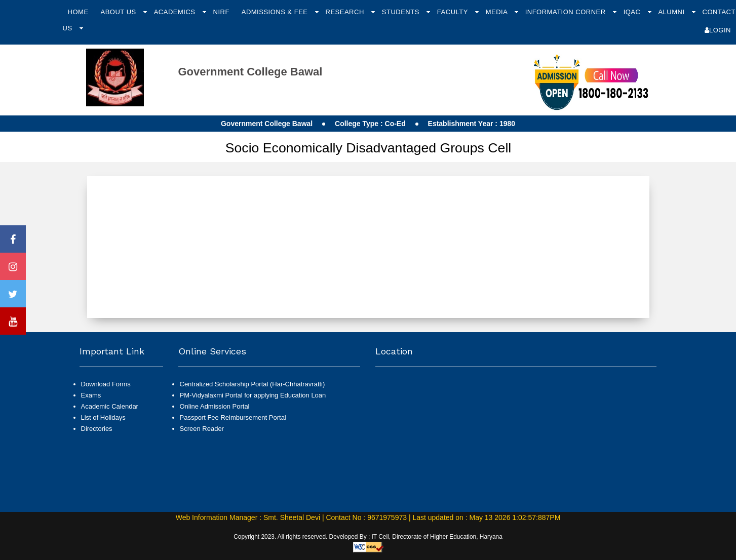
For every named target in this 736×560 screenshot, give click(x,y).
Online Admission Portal (215, 406)
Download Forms (106, 384)
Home (78, 12)
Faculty (454, 12)
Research (346, 12)
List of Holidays (103, 417)
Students (402, 12)
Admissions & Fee (276, 12)
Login (718, 30)
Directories (97, 429)
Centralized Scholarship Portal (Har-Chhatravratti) (253, 384)
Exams (91, 395)
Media (498, 12)
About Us (119, 12)
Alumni (672, 12)
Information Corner (567, 12)
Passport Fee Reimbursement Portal (233, 417)
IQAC (633, 12)
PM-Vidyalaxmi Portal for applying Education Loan (253, 395)
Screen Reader (202, 429)
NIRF (221, 12)
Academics (176, 12)
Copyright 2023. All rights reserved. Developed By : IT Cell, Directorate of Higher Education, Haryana (368, 537)
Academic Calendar (110, 406)
